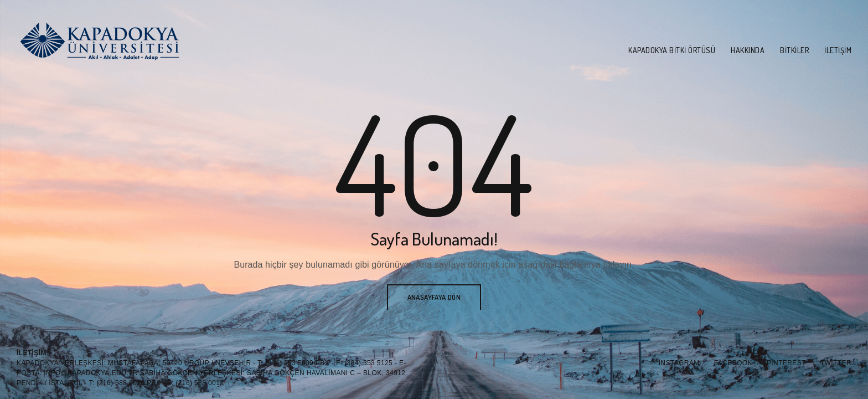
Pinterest (786, 363)
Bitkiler (794, 50)
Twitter (836, 363)
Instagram (679, 363)
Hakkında (748, 50)
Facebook (733, 363)
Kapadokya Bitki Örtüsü (672, 50)
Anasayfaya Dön (434, 297)
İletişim (838, 50)
